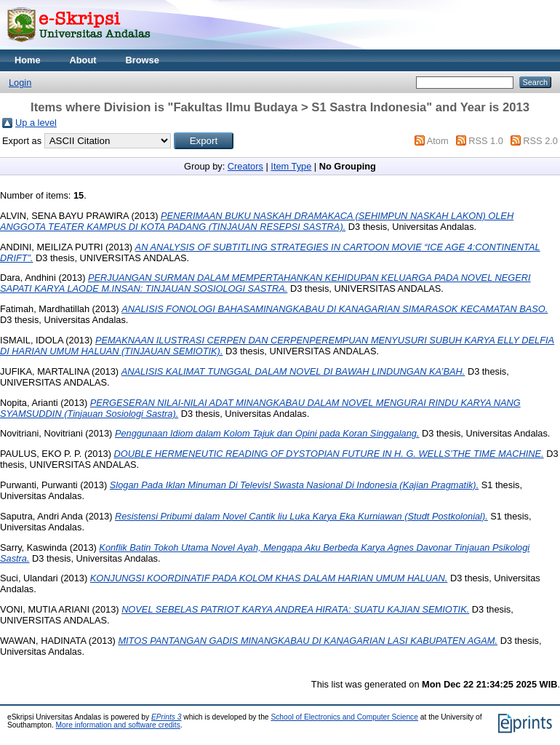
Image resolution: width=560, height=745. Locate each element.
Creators (245, 166)
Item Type (291, 166)
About (83, 60)
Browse (143, 60)
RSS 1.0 (486, 141)
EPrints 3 (167, 717)
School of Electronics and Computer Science (344, 717)
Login (20, 83)
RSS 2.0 (540, 141)
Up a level (36, 123)
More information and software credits (118, 725)
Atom (438, 141)
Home (28, 60)
